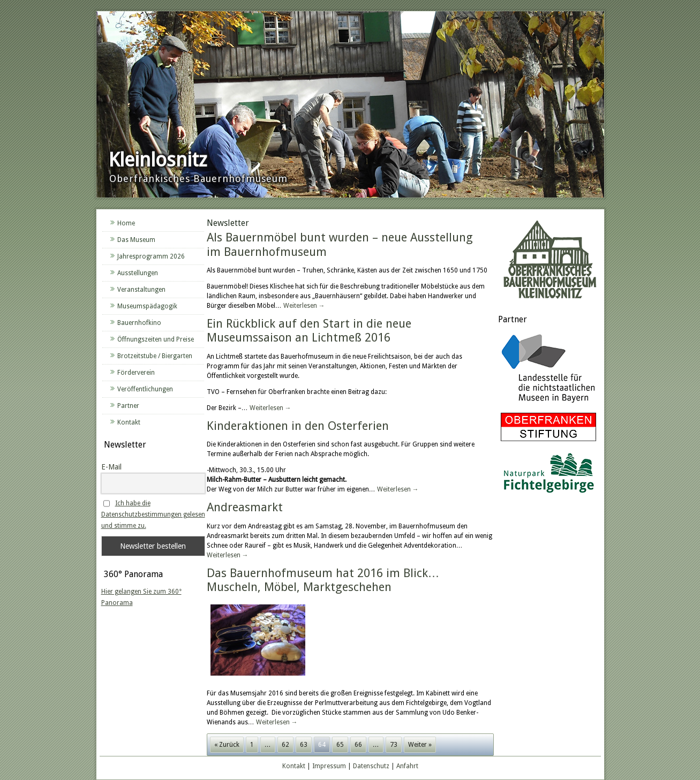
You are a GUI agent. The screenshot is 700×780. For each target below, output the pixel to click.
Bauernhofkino (139, 323)
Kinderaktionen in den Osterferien (298, 426)
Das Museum (136, 240)
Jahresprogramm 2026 (151, 256)
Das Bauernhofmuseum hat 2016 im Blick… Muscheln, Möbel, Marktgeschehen (323, 580)
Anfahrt (407, 766)
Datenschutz (371, 766)
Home (126, 223)
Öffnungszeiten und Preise (156, 339)
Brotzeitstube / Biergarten (155, 356)
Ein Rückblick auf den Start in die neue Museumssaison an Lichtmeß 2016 (309, 331)
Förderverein (136, 373)
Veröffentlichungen (145, 389)
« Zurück (227, 745)
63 (304, 745)
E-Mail (111, 467)
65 (340, 745)
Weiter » (420, 745)
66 (358, 745)
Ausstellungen (138, 273)
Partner (128, 406)
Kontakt (129, 422)
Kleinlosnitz (158, 160)
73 (394, 745)
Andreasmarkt (245, 507)
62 (285, 745)
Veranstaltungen (141, 290)
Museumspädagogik (147, 306)
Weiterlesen (304, 306)
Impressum (329, 766)
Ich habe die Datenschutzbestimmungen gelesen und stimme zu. (153, 514)
